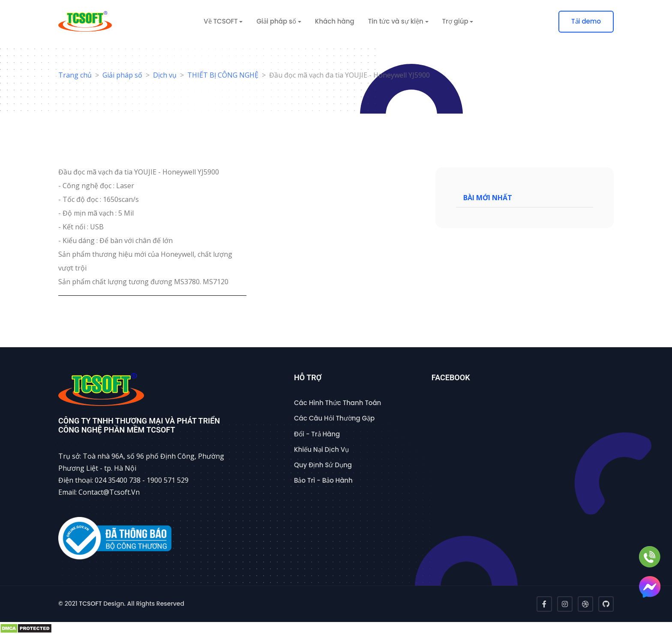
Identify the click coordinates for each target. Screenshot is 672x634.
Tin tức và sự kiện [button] (396, 21)
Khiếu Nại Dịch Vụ (321, 449)
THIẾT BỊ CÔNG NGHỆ (223, 75)
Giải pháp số (122, 75)
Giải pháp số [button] (276, 21)
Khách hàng (335, 21)
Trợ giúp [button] (455, 21)
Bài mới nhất (488, 195)
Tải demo (586, 21)
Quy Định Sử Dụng (323, 465)
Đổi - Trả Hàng (317, 434)
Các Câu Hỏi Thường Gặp (334, 418)
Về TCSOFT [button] (220, 21)
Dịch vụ (165, 75)
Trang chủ (75, 75)
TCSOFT (90, 604)
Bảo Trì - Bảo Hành (323, 480)
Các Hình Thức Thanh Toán (337, 403)
